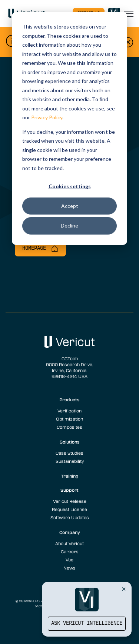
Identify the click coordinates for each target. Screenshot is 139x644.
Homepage (40, 248)
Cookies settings (70, 186)
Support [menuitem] (69, 490)
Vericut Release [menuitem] (70, 501)
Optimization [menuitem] (69, 419)
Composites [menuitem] (69, 427)
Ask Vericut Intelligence (87, 623)
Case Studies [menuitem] (69, 453)
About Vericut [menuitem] (69, 543)
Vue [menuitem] (69, 560)
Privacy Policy (47, 117)
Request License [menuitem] (69, 509)
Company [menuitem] (70, 532)
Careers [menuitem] (70, 551)
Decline (69, 225)
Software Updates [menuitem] (70, 517)
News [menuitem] (69, 568)
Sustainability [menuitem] (70, 461)
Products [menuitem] (69, 399)
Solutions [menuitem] (70, 442)
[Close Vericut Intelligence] (124, 589)
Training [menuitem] (70, 476)
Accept (70, 206)
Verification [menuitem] (69, 411)
